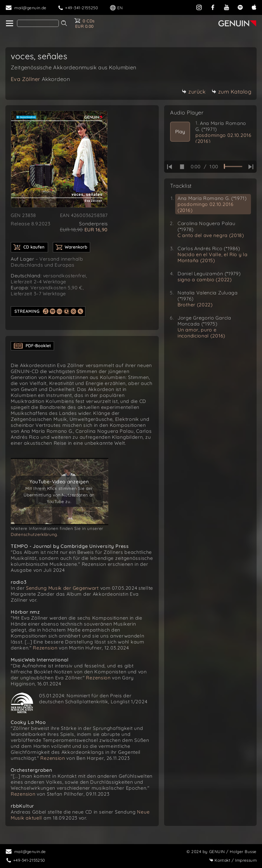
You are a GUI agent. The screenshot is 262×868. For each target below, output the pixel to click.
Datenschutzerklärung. (35, 534)
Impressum (233, 860)
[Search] (38, 23)
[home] (9, 24)
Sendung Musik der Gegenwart (62, 588)
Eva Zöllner (40, 79)
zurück (194, 92)
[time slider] (233, 166)
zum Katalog (232, 92)
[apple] (254, 7)
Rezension (45, 648)
